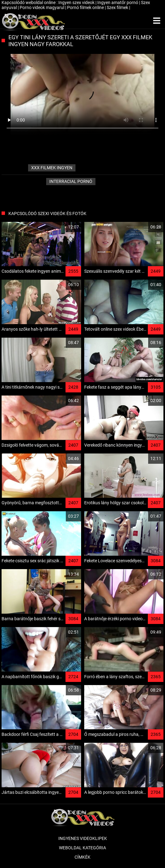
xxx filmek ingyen (52, 168)
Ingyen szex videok (77, 2)
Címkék (82, 857)
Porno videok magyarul (42, 7)
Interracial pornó (71, 181)
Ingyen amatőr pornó (118, 2)
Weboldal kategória (82, 848)
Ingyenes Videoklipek (83, 838)
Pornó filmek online (86, 7)
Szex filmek (118, 7)
